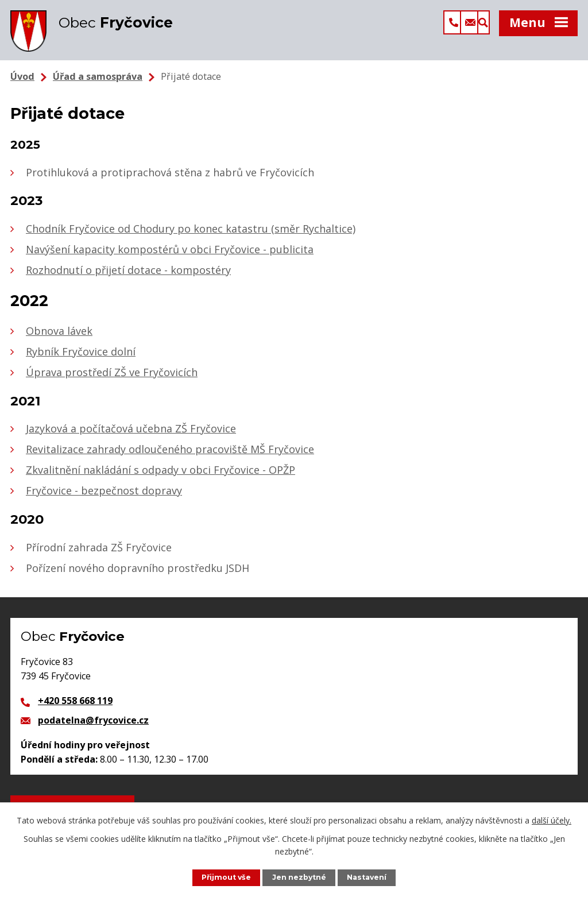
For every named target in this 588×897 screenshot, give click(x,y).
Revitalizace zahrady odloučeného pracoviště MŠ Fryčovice (170, 456)
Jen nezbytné (300, 877)
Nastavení (368, 877)
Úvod (22, 83)
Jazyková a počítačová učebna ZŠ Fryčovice (131, 435)
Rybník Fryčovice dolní (81, 358)
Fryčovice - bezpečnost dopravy (104, 497)
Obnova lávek (59, 338)
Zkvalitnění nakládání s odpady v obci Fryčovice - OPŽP (160, 477)
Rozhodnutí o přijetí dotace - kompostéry (128, 277)
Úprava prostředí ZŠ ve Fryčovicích (112, 379)
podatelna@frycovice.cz (93, 727)
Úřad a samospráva (98, 83)
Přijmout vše (225, 877)
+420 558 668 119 (75, 707)
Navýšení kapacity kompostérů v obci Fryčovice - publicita (170, 256)
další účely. (552, 820)
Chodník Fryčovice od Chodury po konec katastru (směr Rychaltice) (191, 235)
